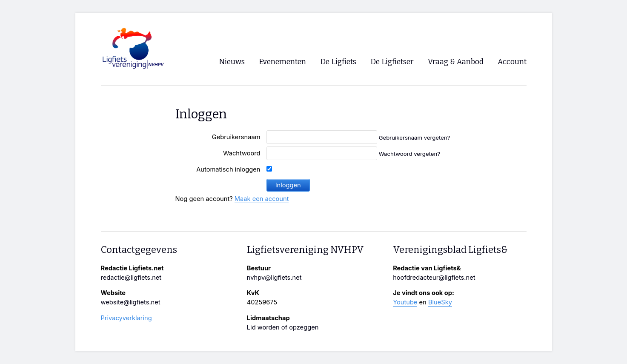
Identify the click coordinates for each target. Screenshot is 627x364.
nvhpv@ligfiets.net (274, 278)
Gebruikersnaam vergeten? (415, 138)
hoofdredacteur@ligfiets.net (434, 278)
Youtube (405, 302)
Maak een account (262, 199)
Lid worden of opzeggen (283, 327)
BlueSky (440, 302)
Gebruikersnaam (236, 137)
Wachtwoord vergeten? (409, 154)
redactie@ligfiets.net (131, 278)
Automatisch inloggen (228, 169)
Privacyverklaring (126, 318)
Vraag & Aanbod (456, 62)
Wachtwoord (242, 153)
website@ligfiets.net (131, 302)
